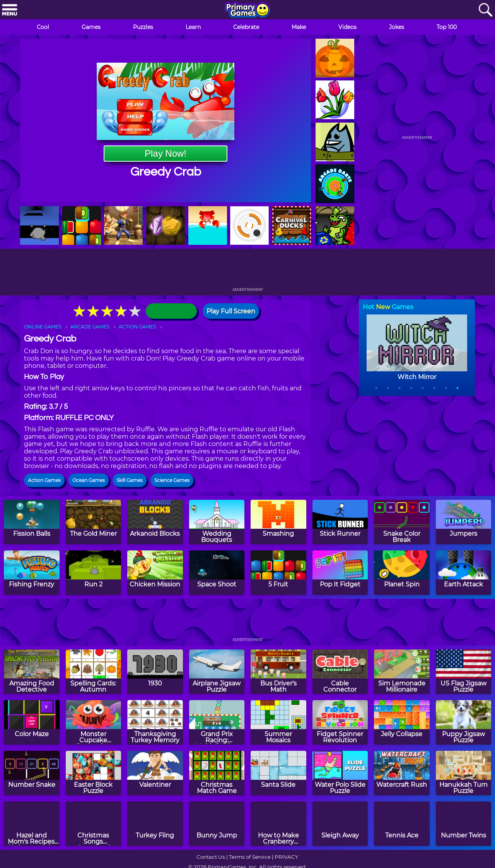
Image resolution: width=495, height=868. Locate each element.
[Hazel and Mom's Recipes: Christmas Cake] (32, 824)
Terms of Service (250, 857)
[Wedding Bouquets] (217, 522)
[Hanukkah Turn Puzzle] (464, 773)
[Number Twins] (464, 824)
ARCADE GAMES (90, 327)
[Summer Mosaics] (278, 722)
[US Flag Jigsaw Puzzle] (464, 672)
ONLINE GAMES (43, 327)
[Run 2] (94, 573)
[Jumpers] (464, 522)
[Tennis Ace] (402, 824)
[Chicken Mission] (155, 573)
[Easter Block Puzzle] (94, 773)
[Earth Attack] (464, 573)
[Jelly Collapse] (402, 722)
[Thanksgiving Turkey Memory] (155, 722)
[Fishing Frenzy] (32, 573)
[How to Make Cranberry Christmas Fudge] (278, 824)
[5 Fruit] (278, 573)
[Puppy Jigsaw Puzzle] (464, 722)
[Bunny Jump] (217, 824)
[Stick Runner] (340, 522)
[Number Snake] (32, 773)
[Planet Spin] (402, 573)
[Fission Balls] (32, 522)
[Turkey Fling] (155, 824)
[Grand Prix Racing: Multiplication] (217, 722)
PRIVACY (286, 857)
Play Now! (166, 153)
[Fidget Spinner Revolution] (340, 722)
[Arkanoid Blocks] (155, 522)
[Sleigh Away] (340, 824)
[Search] (485, 10)
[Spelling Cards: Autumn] (94, 672)
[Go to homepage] (247, 10)
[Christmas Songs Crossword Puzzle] (94, 824)
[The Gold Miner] (94, 522)
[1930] (155, 672)
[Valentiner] (155, 773)
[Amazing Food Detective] (32, 672)
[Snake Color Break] (402, 522)
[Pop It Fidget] (340, 573)
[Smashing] (278, 522)
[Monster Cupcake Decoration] (94, 722)
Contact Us (211, 857)
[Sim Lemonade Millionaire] (402, 672)
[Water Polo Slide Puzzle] (340, 773)
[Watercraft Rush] (402, 773)
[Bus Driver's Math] (278, 672)
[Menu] (10, 10)
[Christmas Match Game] (217, 773)
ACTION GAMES (137, 327)
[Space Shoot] (217, 573)
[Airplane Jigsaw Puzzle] (217, 672)
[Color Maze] (32, 722)
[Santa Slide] (278, 773)
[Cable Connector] (340, 672)
